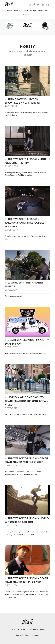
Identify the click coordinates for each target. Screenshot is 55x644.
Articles (18, 11)
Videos (33, 11)
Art (11, 51)
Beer (19, 51)
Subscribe (43, 11)
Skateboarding (34, 51)
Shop (26, 11)
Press (42, 629)
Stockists (33, 629)
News (10, 11)
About (13, 629)
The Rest (27, 55)
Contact (23, 629)
